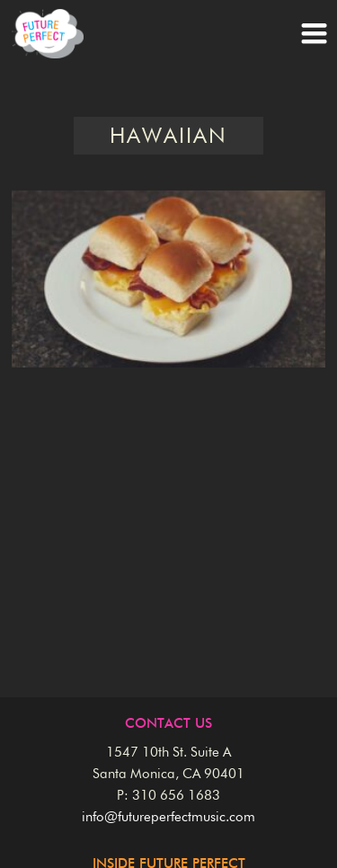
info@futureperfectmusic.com (168, 817)
